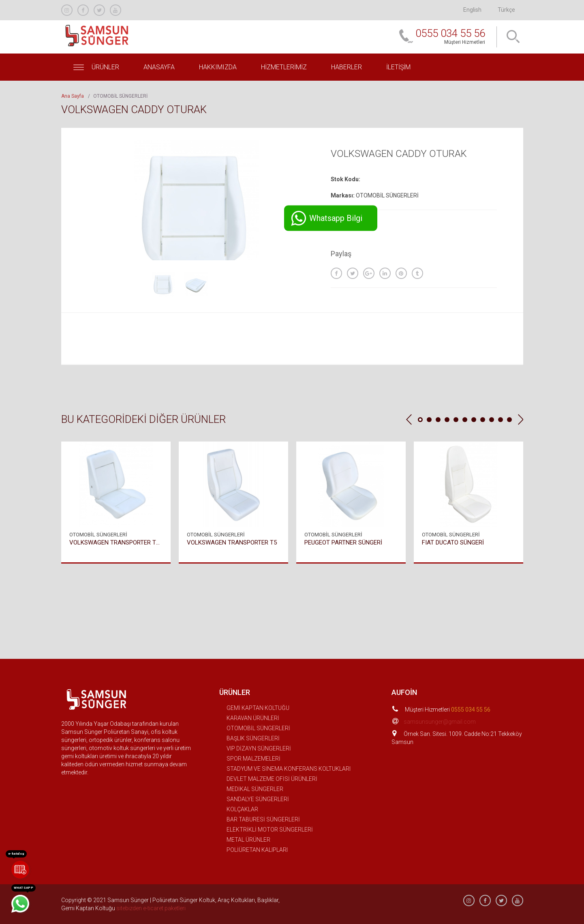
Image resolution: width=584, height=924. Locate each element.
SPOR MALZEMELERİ (253, 759)
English (472, 10)
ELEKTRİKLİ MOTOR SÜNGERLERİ (270, 830)
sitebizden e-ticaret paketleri (151, 908)
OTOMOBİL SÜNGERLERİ (258, 728)
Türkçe (506, 10)
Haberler (347, 67)
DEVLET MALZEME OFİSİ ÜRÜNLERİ (272, 779)
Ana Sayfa (73, 96)
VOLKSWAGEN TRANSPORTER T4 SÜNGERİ (116, 542)
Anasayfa (159, 67)
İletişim (398, 67)
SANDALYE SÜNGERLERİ (258, 799)
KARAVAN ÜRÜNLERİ (253, 718)
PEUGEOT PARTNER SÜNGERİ (343, 542)
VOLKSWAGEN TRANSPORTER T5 (232, 542)
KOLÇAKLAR (242, 809)
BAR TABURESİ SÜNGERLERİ (263, 819)
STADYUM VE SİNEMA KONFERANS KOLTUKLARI (289, 769)
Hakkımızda (218, 67)
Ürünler (96, 67)
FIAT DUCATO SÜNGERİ (453, 542)
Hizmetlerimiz (284, 67)
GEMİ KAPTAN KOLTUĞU (258, 708)
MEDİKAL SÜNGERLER (255, 789)
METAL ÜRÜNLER (248, 840)
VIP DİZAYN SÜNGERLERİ (259, 748)
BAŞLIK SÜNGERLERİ (253, 738)
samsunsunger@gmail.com (440, 722)
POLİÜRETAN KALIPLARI (257, 850)
